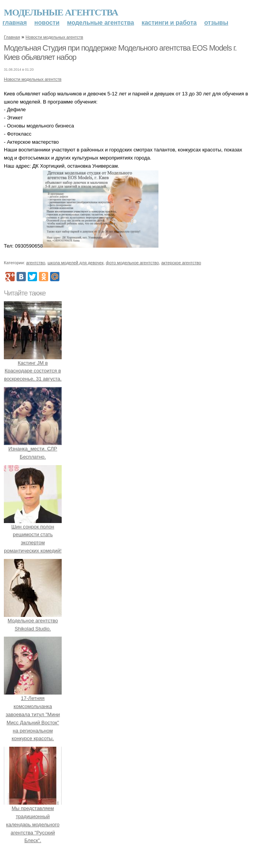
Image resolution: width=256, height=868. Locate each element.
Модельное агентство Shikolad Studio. (33, 621)
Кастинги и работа (169, 23)
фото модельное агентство (133, 263)
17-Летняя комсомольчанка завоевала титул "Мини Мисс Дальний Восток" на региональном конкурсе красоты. (33, 715)
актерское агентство (181, 263)
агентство (36, 263)
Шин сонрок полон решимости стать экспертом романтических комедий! (33, 535)
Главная (15, 23)
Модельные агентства (61, 12)
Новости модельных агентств (54, 37)
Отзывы (216, 23)
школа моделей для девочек (75, 263)
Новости (47, 23)
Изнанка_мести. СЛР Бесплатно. (33, 449)
